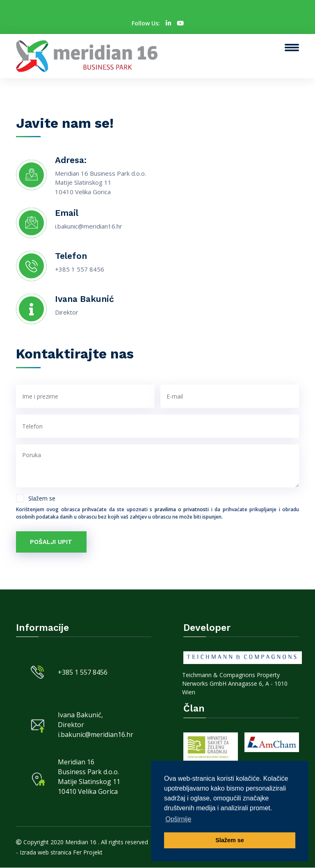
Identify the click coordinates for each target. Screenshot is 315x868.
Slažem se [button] (230, 840)
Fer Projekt (88, 853)
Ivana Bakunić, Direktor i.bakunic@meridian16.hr (96, 725)
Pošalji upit (51, 542)
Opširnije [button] (178, 819)
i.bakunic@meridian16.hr (89, 226)
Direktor (67, 312)
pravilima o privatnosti (183, 509)
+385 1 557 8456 (80, 269)
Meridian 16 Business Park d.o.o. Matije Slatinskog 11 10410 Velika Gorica (89, 777)
